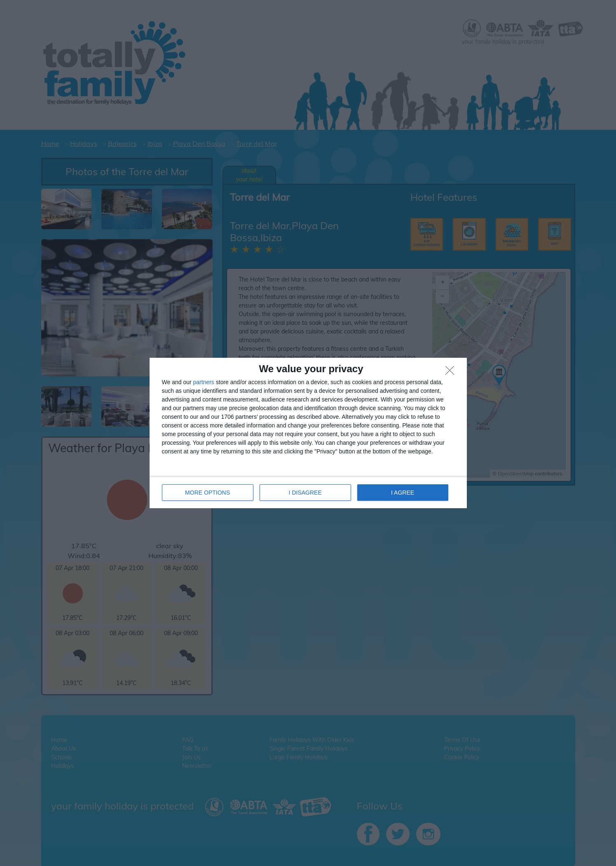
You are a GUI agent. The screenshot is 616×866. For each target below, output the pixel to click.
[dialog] (308, 433)
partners (204, 382)
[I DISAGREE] (452, 373)
